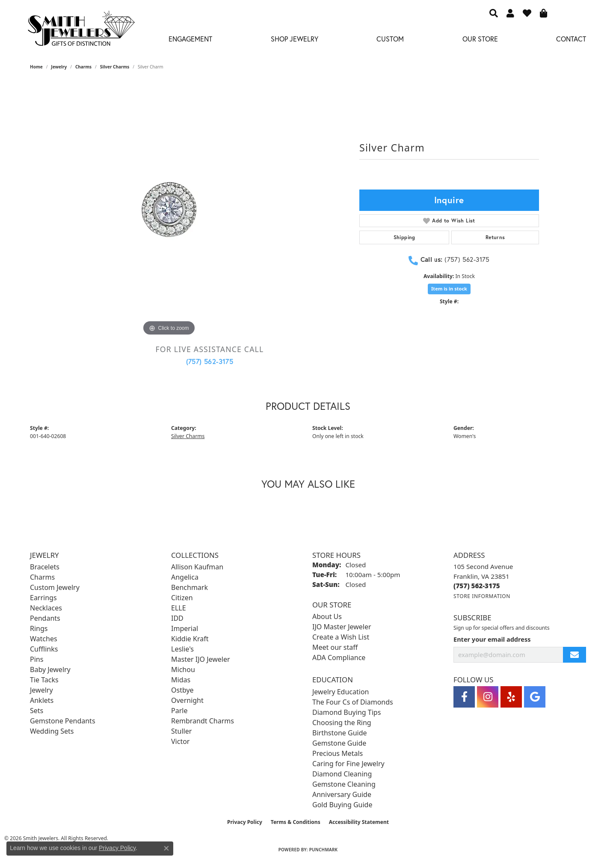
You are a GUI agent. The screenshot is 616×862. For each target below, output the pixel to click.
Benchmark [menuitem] (190, 587)
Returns (495, 237)
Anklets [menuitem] (42, 700)
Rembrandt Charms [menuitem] (203, 721)
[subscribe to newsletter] (575, 655)
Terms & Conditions (296, 822)
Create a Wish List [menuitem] (341, 637)
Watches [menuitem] (44, 639)
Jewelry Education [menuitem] (341, 692)
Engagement (190, 39)
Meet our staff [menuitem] (335, 647)
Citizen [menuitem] (182, 598)
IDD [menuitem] (177, 618)
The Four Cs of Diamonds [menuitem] (353, 702)
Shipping (404, 237)
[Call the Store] (477, 586)
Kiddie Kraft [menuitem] (190, 639)
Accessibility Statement (359, 822)
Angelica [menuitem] (185, 577)
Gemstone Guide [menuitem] (339, 743)
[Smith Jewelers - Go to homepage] (81, 31)
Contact (571, 39)
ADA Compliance (339, 658)
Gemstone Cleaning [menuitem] (344, 784)
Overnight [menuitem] (187, 700)
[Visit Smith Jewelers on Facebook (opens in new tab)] (464, 697)
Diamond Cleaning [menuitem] (342, 774)
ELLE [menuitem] (179, 608)
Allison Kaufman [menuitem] (197, 567)
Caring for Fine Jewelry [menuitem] (348, 764)
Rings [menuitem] (39, 628)
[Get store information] (482, 596)
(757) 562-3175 (210, 361)
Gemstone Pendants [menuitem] (63, 721)
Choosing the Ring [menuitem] (342, 723)
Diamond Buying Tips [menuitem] (346, 712)
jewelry (59, 67)
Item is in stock (449, 289)
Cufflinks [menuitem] (44, 649)
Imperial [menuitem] (185, 628)
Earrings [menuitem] (43, 598)
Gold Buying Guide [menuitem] (342, 805)
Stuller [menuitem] (181, 731)
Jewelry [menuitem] (41, 690)
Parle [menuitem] (179, 711)
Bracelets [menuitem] (45, 567)
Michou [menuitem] (183, 669)
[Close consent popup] (166, 848)
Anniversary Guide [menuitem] (342, 794)
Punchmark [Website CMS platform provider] (324, 850)
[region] (169, 210)
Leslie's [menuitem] (182, 649)
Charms (83, 67)
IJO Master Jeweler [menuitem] (342, 627)
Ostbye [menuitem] (182, 690)
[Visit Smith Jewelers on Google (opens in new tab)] (535, 697)
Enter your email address (492, 639)
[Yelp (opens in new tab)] (511, 697)
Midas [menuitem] (181, 680)
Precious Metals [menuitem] (338, 753)
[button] (494, 13)
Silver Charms (115, 67)
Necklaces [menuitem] (46, 608)
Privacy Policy (245, 822)
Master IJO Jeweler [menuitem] (201, 659)
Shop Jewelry (295, 39)
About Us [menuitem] (327, 616)
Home (36, 67)
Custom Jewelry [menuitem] (55, 587)
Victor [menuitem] (180, 741)
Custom (390, 39)
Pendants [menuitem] (45, 618)
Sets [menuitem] (37, 711)
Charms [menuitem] (42, 577)
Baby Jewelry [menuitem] (50, 669)
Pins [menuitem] (37, 659)
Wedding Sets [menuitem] (52, 731)
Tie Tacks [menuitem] (44, 680)
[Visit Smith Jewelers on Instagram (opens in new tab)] (488, 697)
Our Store (480, 39)
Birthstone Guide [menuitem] (340, 733)
